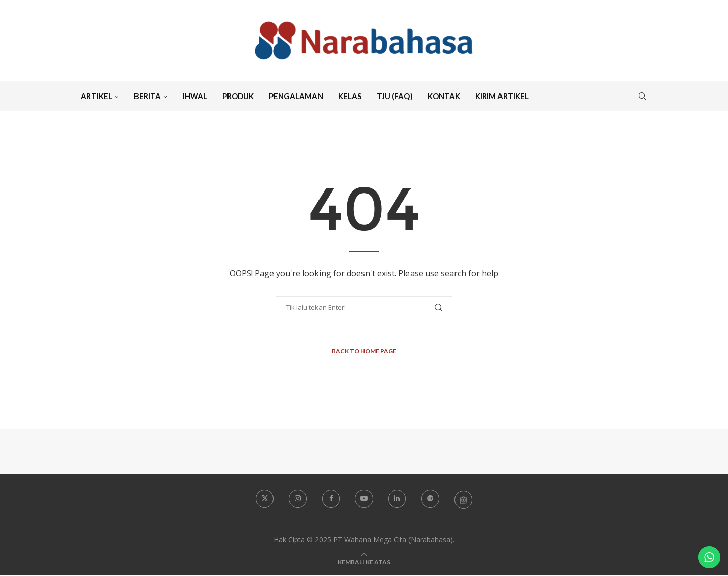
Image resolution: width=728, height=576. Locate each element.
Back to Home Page (364, 351)
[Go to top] (364, 562)
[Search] (642, 96)
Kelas (350, 96)
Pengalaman (296, 96)
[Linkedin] (397, 499)
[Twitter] (264, 499)
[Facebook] (331, 499)
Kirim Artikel (502, 96)
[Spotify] (431, 499)
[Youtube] (364, 499)
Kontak (444, 96)
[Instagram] (297, 499)
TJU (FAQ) (395, 96)
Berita (147, 96)
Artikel (97, 96)
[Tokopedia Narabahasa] (464, 499)
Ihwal (195, 96)
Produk (238, 96)
